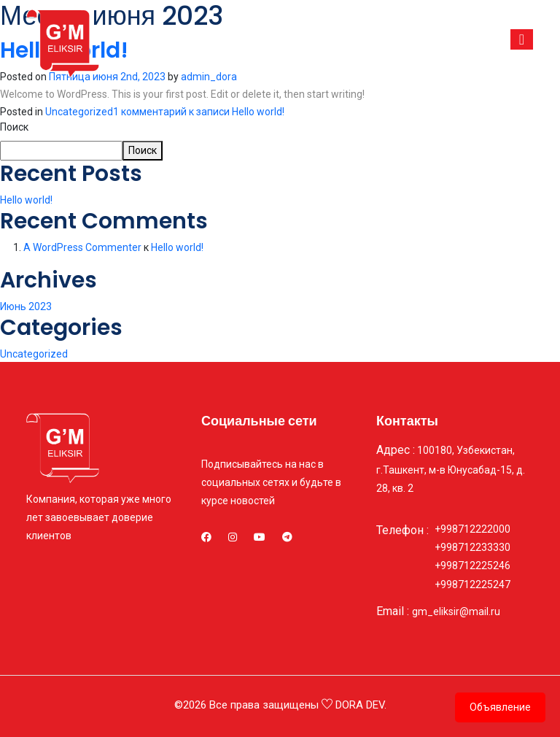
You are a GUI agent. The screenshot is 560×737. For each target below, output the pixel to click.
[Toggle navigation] (522, 39)
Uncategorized (79, 112)
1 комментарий (199, 112)
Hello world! (26, 200)
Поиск (14, 127)
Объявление (500, 707)
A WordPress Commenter (82, 247)
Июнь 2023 (26, 306)
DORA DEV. (361, 705)
